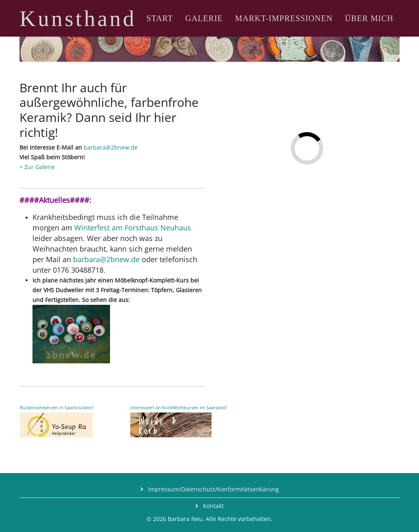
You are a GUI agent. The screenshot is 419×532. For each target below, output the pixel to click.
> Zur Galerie (37, 167)
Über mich (369, 18)
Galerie (204, 18)
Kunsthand (78, 18)
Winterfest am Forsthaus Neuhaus (133, 228)
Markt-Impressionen (284, 18)
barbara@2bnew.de (111, 147)
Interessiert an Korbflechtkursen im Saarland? (179, 408)
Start (160, 18)
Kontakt (213, 506)
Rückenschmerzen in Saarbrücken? (57, 408)
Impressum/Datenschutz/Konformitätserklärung (213, 489)
